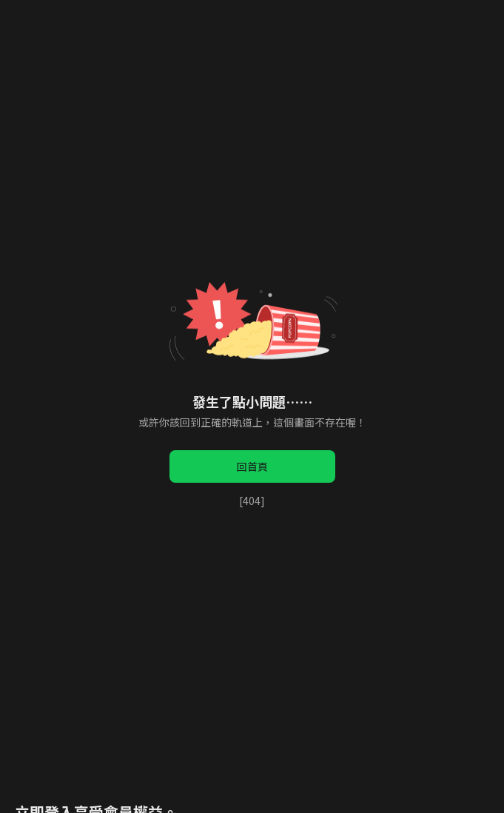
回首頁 (252, 466)
